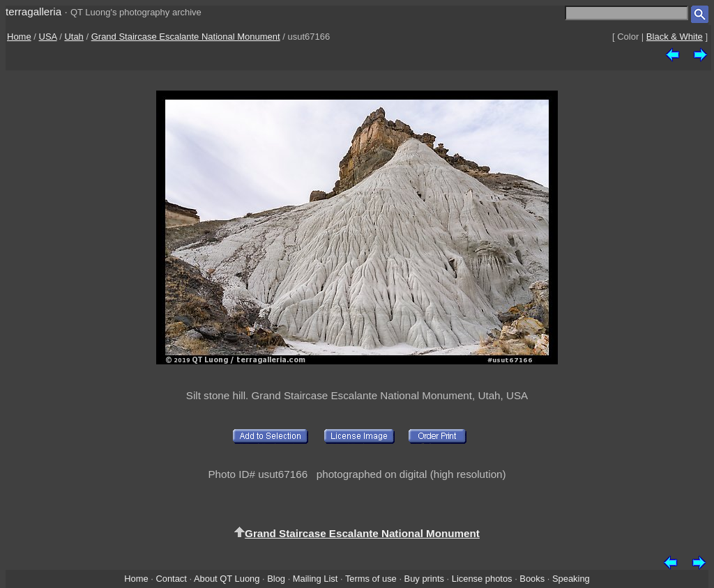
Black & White (675, 37)
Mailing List (316, 579)
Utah (74, 37)
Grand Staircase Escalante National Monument (186, 37)
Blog (276, 579)
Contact (171, 579)
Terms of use (371, 579)
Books (532, 579)
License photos (482, 579)
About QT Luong (227, 579)
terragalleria (33, 11)
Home (19, 37)
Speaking (571, 579)
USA (48, 37)
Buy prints (424, 579)
